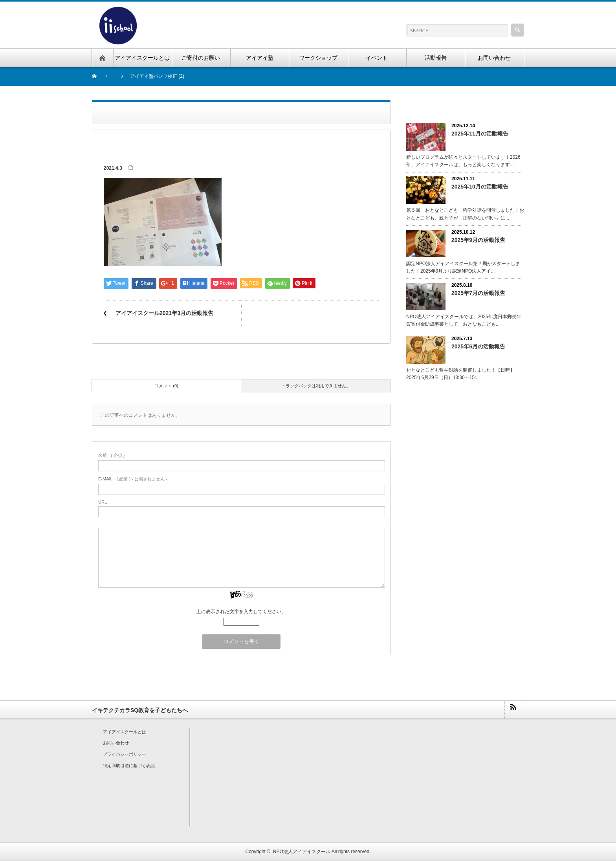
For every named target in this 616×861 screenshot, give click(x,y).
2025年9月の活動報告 (478, 240)
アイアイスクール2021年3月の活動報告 (164, 313)
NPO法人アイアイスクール (302, 852)
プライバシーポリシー (125, 754)
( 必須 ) (111, 455)
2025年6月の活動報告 (478, 346)
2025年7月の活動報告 (478, 293)
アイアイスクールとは (125, 732)
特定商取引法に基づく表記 (129, 766)
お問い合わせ (116, 743)
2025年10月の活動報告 (480, 187)
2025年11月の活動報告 (480, 134)
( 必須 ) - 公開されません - (133, 479)
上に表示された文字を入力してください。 (241, 612)
